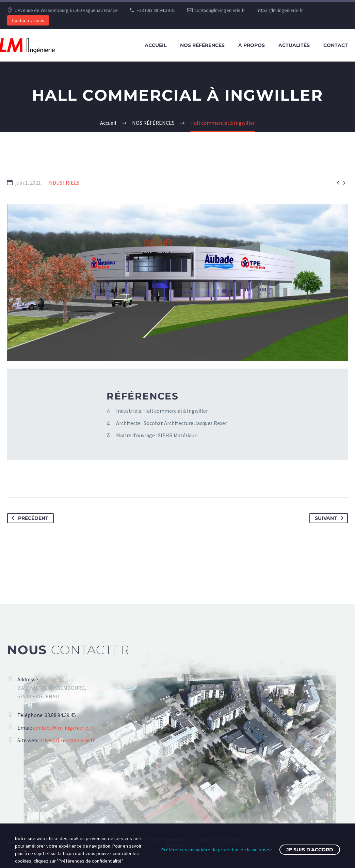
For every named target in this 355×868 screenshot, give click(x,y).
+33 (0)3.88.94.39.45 (156, 10)
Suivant (330, 518)
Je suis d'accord (310, 850)
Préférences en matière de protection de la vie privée (217, 850)
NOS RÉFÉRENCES (202, 45)
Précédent (29, 518)
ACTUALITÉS (294, 45)
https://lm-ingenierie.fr (280, 10)
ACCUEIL (156, 45)
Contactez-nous (28, 20)
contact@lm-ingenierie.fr (220, 10)
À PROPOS (252, 45)
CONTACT (336, 45)
